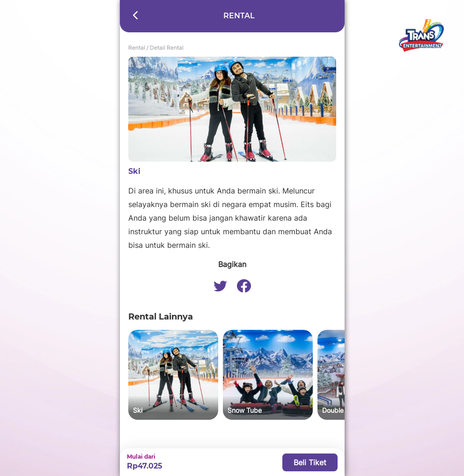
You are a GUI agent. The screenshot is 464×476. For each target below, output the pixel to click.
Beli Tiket (310, 462)
